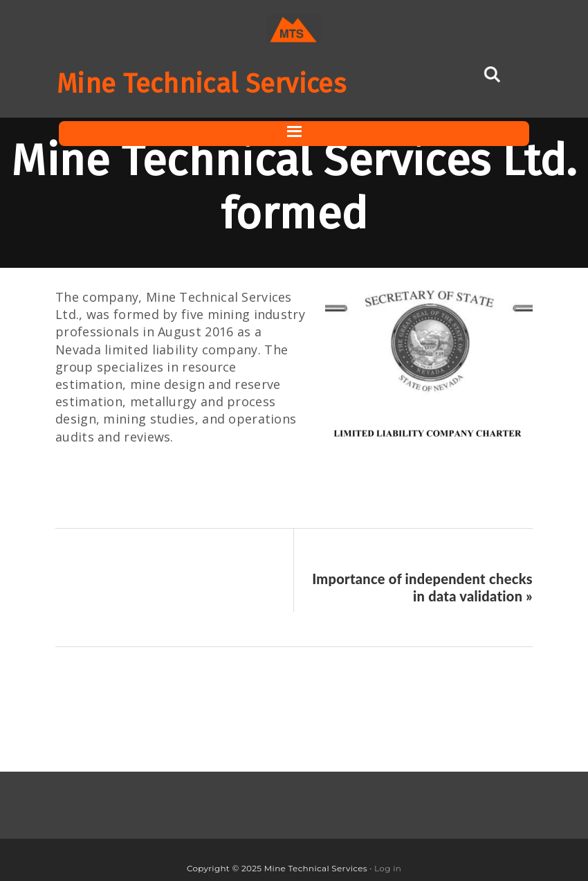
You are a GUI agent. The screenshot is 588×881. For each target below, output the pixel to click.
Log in (388, 868)
